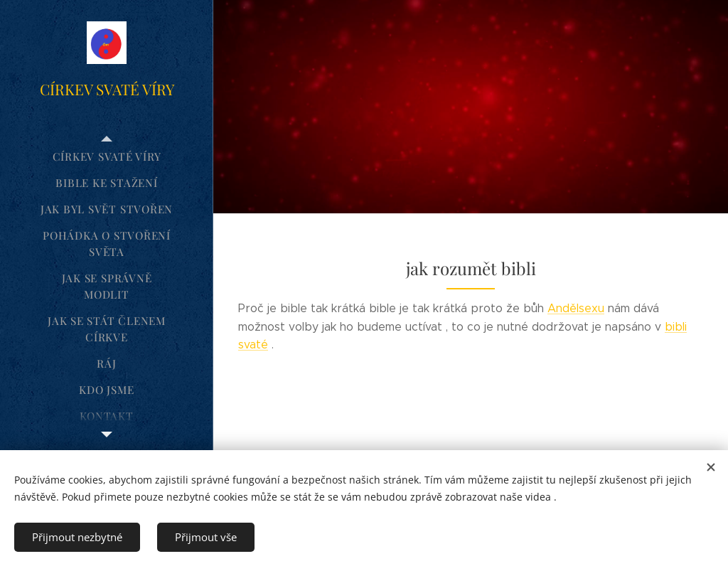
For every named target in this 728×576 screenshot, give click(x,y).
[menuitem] (107, 157)
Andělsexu (576, 308)
